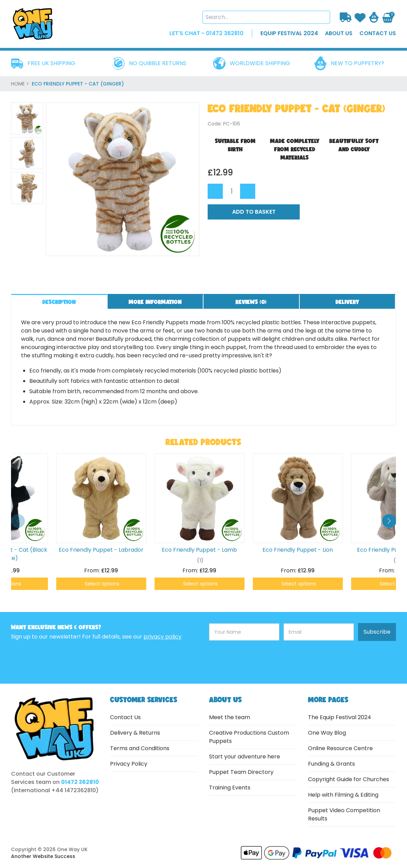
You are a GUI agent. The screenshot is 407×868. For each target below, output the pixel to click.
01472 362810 (80, 782)
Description (59, 302)
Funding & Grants (331, 764)
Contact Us (125, 717)
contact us (378, 33)
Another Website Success (43, 856)
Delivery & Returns (135, 733)
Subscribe (377, 632)
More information (155, 302)
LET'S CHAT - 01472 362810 (206, 33)
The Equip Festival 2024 (340, 717)
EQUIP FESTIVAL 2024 (289, 33)
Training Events (230, 788)
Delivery (347, 302)
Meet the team (230, 717)
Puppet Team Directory (241, 772)
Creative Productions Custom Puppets (249, 737)
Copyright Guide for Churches (349, 779)
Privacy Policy (129, 764)
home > (21, 84)
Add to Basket (254, 212)
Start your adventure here (245, 757)
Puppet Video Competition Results (344, 814)
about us (339, 33)
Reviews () (251, 302)
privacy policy (162, 637)
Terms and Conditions (140, 748)
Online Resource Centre (340, 748)
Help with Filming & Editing (343, 795)
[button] (389, 521)
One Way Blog (327, 733)
